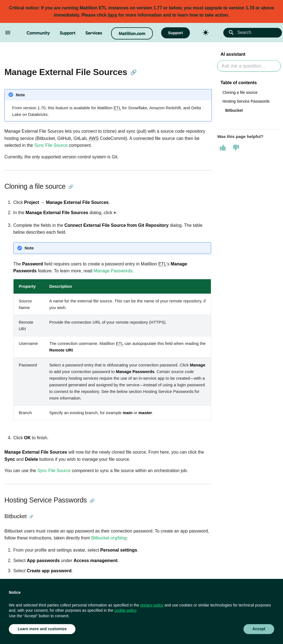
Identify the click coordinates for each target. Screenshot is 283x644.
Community (38, 33)
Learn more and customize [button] (42, 629)
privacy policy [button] (152, 605)
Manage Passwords (113, 271)
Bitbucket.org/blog (109, 538)
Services (94, 33)
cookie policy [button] (125, 610)
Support (68, 33)
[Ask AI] (249, 66)
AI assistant (233, 54)
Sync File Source (51, 145)
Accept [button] (259, 629)
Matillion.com (132, 34)
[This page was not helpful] (236, 148)
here (112, 15)
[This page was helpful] (223, 148)
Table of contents (239, 83)
